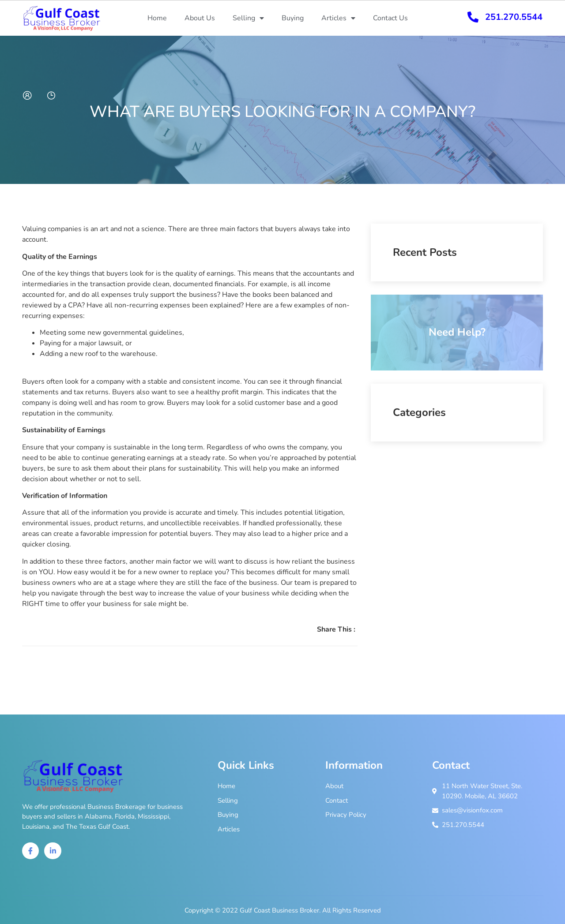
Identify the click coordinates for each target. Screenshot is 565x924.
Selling (248, 18)
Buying (293, 18)
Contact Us (390, 18)
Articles (338, 18)
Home (157, 18)
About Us (200, 18)
